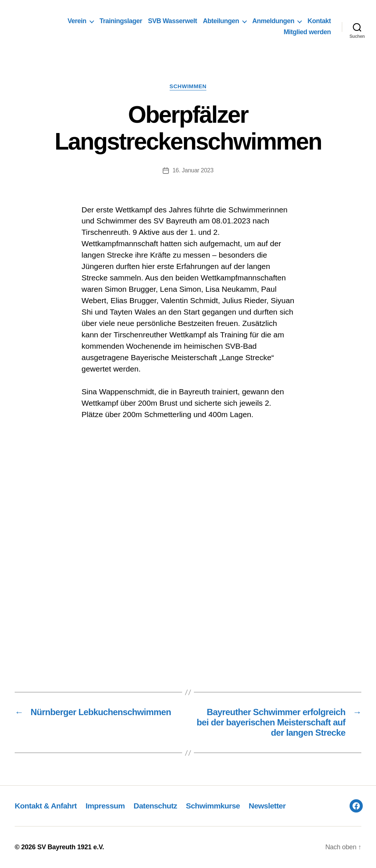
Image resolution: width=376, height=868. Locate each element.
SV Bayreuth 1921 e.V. (70, 847)
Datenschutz (155, 806)
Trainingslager (121, 21)
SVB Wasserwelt (172, 21)
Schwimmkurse (213, 806)
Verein (77, 21)
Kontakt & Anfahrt (46, 806)
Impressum (105, 806)
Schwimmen (188, 86)
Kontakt (319, 21)
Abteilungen (221, 21)
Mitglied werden (307, 32)
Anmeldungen (273, 21)
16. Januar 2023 (193, 170)
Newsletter (267, 806)
